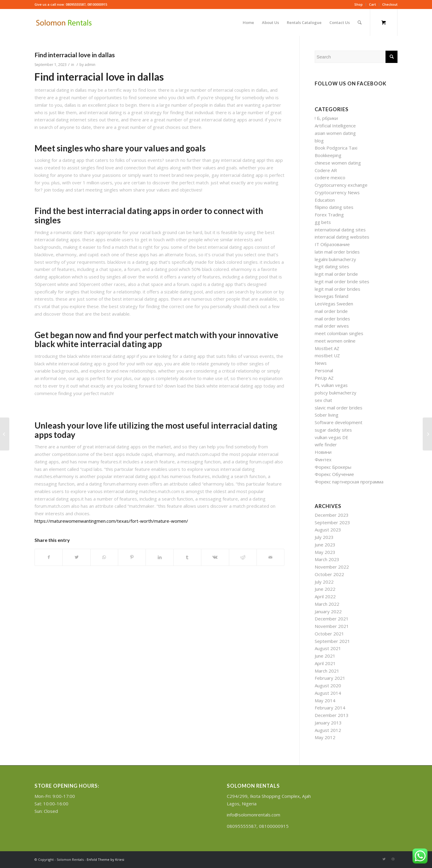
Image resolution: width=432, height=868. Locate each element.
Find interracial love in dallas (75, 55)
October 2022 (329, 574)
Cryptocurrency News (337, 192)
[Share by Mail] (270, 557)
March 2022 (327, 604)
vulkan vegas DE (331, 437)
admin (90, 65)
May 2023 (325, 552)
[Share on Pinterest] (132, 557)
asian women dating (335, 133)
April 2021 (325, 663)
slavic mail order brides (339, 408)
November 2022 (332, 567)
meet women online (335, 341)
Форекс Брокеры (333, 467)
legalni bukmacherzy (335, 259)
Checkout (390, 4)
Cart (372, 4)
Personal (324, 370)
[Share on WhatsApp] (104, 557)
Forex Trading (329, 215)
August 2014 (328, 693)
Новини (323, 452)
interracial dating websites (342, 237)
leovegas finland (331, 296)
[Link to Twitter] (384, 859)
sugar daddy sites (333, 430)
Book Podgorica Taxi (336, 148)
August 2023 (328, 530)
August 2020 (328, 685)
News (321, 363)
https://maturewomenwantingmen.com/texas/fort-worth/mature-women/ (111, 521)
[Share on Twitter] (76, 557)
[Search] (360, 22)
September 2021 (332, 641)
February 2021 (330, 678)
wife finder (326, 444)
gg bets (323, 222)
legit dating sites (332, 266)
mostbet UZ (327, 355)
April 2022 (325, 596)
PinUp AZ (324, 378)
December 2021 (332, 619)
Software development (339, 422)
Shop (358, 4)
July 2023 (324, 537)
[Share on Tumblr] (187, 557)
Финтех (323, 459)
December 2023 (332, 515)
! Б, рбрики (326, 118)
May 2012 (325, 737)
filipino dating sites (334, 207)
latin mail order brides (337, 252)
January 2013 (328, 723)
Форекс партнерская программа (349, 482)
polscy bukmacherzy (336, 393)
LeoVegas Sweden (334, 304)
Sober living (327, 415)
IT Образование (332, 244)
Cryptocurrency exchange (341, 185)
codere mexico (330, 177)
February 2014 (330, 708)
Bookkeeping (328, 155)
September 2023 (332, 522)
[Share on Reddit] (243, 557)
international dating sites (340, 230)
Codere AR (326, 170)
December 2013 (332, 715)
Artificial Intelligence (335, 126)
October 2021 (329, 634)
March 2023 (327, 559)
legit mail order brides (337, 289)
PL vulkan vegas (331, 385)
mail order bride (331, 311)
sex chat (323, 400)
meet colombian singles (339, 333)
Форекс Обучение (334, 474)
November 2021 (332, 626)
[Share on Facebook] (49, 557)
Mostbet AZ (327, 348)
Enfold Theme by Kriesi (105, 859)
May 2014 (325, 700)
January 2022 (328, 611)
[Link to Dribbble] (393, 859)
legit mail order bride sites (342, 281)
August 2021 (328, 648)
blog (319, 141)
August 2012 (328, 730)
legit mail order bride (336, 274)
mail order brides (332, 319)
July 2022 (324, 582)
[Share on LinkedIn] (159, 557)
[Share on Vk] (215, 557)
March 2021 (327, 671)
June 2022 (325, 589)
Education (325, 200)
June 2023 (325, 545)
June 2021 (325, 656)
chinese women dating (338, 163)
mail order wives (332, 326)
